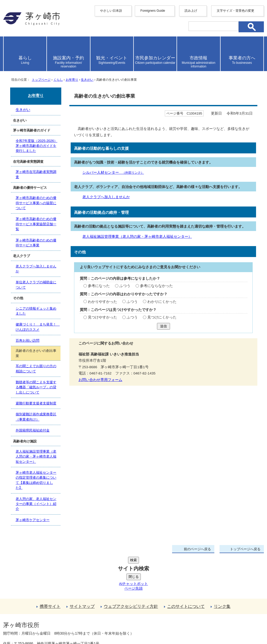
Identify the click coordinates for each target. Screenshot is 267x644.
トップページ (41, 80)
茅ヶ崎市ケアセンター (33, 520)
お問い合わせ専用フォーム (100, 380)
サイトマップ (82, 567)
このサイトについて (186, 567)
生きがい (87, 80)
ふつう (125, 286)
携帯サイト (50, 567)
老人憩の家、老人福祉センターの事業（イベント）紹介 (36, 504)
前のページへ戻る (197, 549)
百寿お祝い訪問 (28, 340)
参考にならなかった (156, 286)
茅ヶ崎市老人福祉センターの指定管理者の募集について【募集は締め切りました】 (36, 480)
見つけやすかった (102, 317)
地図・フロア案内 (22, 625)
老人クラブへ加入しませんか (106, 197)
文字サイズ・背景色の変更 (235, 11)
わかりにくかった (162, 302)
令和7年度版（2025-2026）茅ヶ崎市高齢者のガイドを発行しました (37, 146)
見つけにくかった (162, 317)
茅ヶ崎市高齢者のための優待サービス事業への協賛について (36, 203)
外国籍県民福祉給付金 (33, 430)
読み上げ (191, 11)
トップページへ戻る (245, 549)
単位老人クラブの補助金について (36, 285)
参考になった (99, 286)
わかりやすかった (102, 302)
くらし (58, 80)
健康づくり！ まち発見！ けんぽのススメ (38, 327)
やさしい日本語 (111, 11)
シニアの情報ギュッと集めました (36, 311)
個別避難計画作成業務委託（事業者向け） (36, 417)
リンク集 (222, 567)
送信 (163, 326)
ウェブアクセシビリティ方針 (131, 567)
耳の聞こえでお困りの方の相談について (36, 369)
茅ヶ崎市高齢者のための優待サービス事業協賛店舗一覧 (36, 224)
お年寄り (72, 80)
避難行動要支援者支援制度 (36, 403)
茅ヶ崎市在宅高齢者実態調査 (36, 174)
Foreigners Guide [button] (153, 11)
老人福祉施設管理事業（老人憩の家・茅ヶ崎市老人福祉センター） (137, 237)
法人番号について (66, 614)
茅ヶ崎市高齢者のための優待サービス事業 (36, 243)
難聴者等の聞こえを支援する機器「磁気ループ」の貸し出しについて (36, 387)
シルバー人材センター (113, 173)
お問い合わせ (64, 625)
